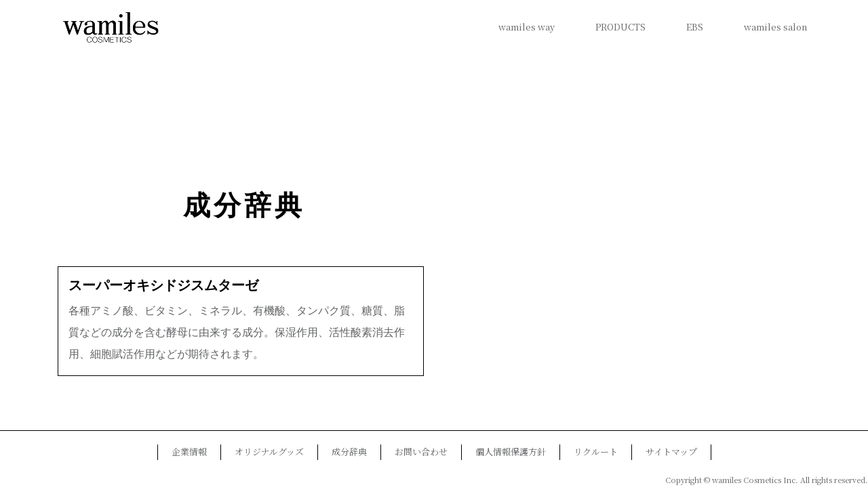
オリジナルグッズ (269, 452)
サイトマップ (671, 452)
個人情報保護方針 (511, 452)
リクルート (596, 452)
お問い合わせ (421, 452)
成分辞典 (244, 206)
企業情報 (189, 452)
